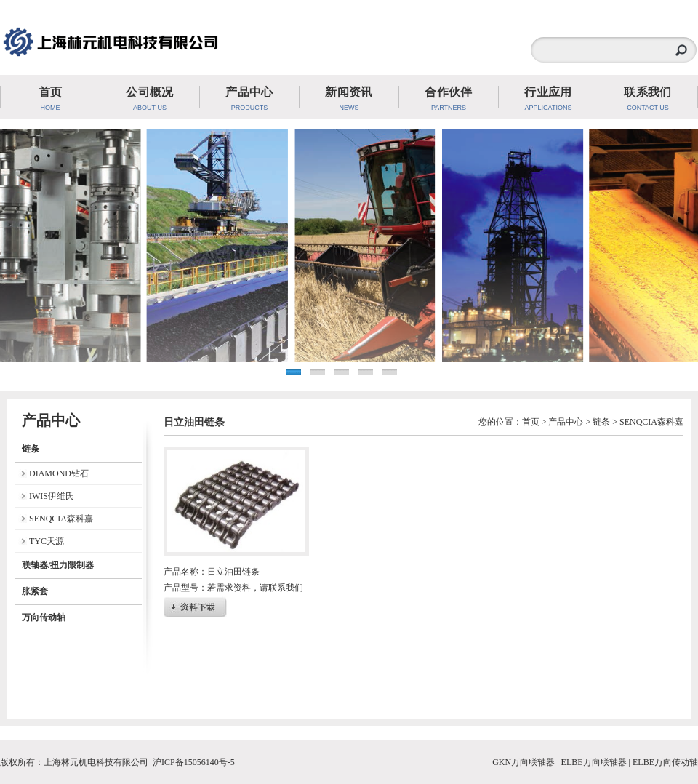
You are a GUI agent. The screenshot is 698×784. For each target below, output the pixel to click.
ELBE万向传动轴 (665, 762)
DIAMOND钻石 (59, 473)
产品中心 (566, 422)
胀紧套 (35, 591)
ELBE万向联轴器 (594, 762)
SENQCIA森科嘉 (61, 519)
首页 (531, 422)
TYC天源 (47, 541)
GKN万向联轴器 (523, 762)
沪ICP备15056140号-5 (194, 762)
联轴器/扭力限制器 (58, 565)
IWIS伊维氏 (52, 496)
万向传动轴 (44, 617)
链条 (31, 449)
